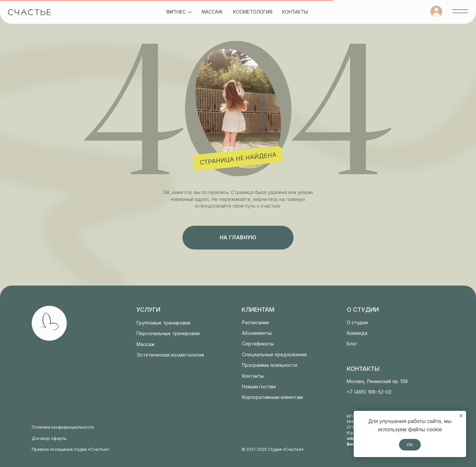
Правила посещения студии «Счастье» (70, 449)
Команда (357, 333)
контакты (295, 12)
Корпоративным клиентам (272, 397)
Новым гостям (259, 387)
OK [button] (410, 445)
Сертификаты (258, 344)
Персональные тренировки (168, 333)
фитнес (176, 12)
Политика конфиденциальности (63, 427)
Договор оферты (49, 438)
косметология (253, 12)
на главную (238, 237)
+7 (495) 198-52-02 (369, 392)
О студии (357, 322)
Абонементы (257, 333)
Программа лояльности (270, 365)
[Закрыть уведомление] (461, 416)
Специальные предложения (274, 354)
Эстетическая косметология (170, 355)
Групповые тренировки (163, 323)
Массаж (146, 344)
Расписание (256, 322)
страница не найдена (238, 158)
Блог (352, 344)
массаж (212, 12)
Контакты (253, 376)
